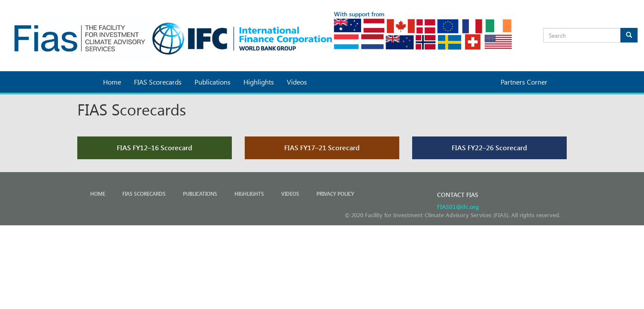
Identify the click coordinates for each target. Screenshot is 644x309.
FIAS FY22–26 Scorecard (489, 147)
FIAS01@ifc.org (458, 207)
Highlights (259, 82)
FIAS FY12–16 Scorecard (155, 147)
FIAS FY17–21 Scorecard (322, 147)
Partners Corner (524, 82)
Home (112, 82)
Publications (213, 82)
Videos (297, 82)
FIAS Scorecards (158, 82)
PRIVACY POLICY (335, 194)
